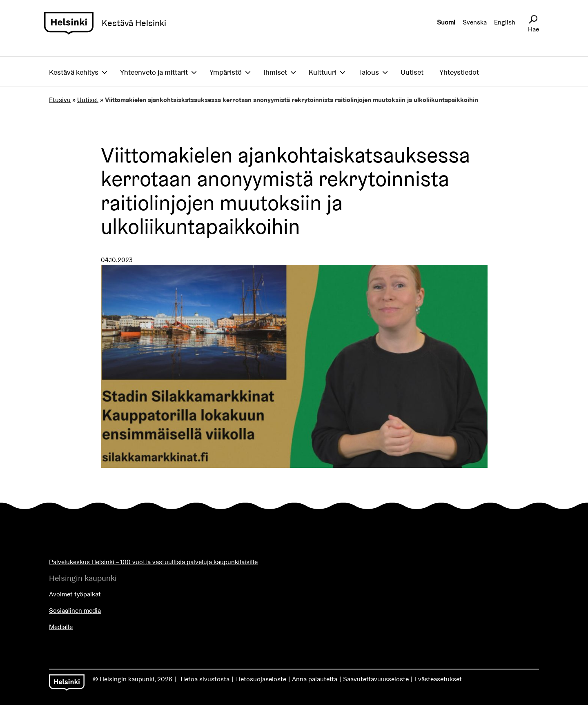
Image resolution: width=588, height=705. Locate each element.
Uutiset (412, 72)
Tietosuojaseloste (261, 679)
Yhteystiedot (459, 72)
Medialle (61, 627)
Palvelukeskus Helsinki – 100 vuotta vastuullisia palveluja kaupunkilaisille (153, 562)
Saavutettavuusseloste (376, 679)
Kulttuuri (323, 72)
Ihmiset (275, 72)
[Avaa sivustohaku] (533, 20)
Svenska (475, 22)
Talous (369, 72)
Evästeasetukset (438, 679)
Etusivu (60, 100)
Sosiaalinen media (75, 610)
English (505, 22)
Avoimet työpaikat (75, 594)
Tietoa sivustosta (205, 679)
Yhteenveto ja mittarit (154, 72)
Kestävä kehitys (74, 72)
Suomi (446, 22)
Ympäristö (226, 72)
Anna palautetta (315, 679)
